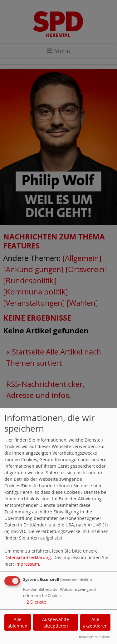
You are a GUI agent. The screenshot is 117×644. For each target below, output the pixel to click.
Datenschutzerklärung (28, 557)
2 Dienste (35, 602)
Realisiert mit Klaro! (95, 637)
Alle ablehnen (17, 623)
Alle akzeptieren (95, 623)
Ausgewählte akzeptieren (56, 623)
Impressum (27, 564)
